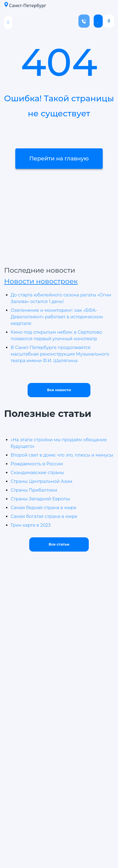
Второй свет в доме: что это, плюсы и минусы (62, 455)
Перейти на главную (59, 158)
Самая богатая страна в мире (44, 516)
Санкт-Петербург (25, 5)
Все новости (59, 390)
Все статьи (59, 544)
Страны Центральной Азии (42, 481)
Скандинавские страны (37, 473)
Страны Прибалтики (34, 490)
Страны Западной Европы (40, 499)
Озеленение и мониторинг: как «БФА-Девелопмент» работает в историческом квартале (57, 317)
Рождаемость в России (37, 464)
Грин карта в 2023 (31, 525)
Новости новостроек (41, 281)
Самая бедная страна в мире (44, 508)
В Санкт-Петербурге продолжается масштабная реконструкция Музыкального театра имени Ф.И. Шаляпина (60, 354)
